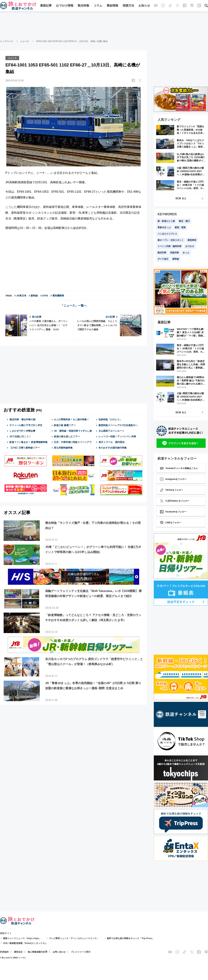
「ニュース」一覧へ (74, 305)
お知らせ (144, 6)
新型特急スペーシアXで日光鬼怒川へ (118, 425)
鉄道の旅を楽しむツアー (67, 436)
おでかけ (190, 246)
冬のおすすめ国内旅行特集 (113, 448)
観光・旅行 (184, 221)
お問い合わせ (59, 952)
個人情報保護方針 (36, 952)
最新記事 (46, 6)
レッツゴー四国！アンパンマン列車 (117, 436)
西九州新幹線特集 (63, 448)
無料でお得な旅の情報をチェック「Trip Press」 (130, 938)
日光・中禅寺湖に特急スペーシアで (73, 442)
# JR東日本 (20, 295)
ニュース (25, 41)
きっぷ (186, 253)
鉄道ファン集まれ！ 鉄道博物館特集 (29, 442)
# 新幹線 (33, 295)
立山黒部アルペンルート (111, 431)
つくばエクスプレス (167, 234)
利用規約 (4, 952)
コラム (98, 6)
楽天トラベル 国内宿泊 (111, 442)
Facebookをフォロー (173, 512)
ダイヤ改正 (163, 259)
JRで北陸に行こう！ (20, 436)
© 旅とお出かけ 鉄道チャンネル (13, 958)
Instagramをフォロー (173, 479)
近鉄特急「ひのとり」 (110, 419)
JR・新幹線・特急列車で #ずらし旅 (73, 431)
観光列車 (162, 253)
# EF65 (44, 295)
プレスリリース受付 (81, 952)
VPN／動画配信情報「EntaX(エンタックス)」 (25, 943)
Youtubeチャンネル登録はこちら (179, 468)
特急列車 (175, 253)
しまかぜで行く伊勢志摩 (22, 431)
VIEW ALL (181, 198)
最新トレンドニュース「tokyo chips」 (22, 938)
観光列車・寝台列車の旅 (22, 419)
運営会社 (18, 952)
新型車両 (192, 240)
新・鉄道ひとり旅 (166, 221)
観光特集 (83, 6)
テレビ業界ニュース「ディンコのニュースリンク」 (74, 938)
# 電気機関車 (57, 295)
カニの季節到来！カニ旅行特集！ (71, 419)
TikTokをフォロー (171, 490)
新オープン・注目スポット (171, 240)
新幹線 (176, 259)
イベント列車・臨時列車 (170, 246)
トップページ (7, 41)
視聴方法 (128, 6)
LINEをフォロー (171, 523)
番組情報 (112, 6)
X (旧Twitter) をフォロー (175, 501)
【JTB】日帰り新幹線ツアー (25, 448)
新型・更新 (180, 227)
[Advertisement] (104, 25)
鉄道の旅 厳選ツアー (65, 425)
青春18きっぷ (164, 227)
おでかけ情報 (65, 6)
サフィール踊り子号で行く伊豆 (26, 425)
